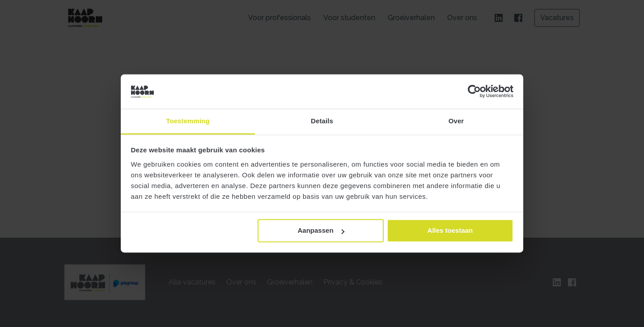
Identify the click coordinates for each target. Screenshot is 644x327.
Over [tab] (456, 121)
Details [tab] (322, 121)
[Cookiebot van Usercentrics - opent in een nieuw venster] (474, 92)
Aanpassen (321, 231)
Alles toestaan (450, 231)
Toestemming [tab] (188, 121)
